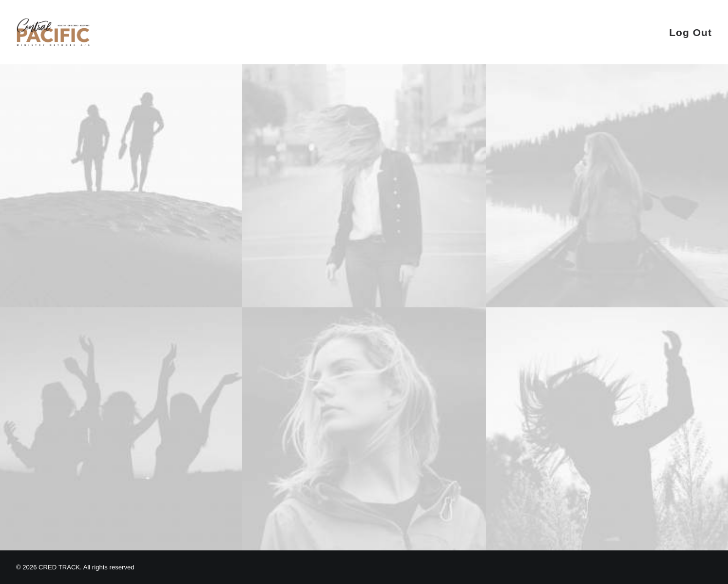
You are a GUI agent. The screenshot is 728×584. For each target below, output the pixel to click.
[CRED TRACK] (53, 32)
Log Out (690, 32)
